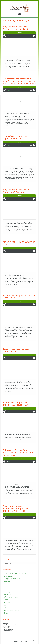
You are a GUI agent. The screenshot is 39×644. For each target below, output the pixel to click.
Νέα (9, 36)
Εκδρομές (6, 596)
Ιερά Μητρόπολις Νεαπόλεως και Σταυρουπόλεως (15, 573)
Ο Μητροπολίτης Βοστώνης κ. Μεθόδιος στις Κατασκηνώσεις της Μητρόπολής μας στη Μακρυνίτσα (19, 81)
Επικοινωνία (7, 581)
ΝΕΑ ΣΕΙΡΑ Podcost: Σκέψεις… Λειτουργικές (14, 583)
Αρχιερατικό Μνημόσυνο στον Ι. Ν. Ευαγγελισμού (19, 296)
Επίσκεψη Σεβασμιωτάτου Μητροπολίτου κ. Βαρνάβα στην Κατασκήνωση (18, 452)
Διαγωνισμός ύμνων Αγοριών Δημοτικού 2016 (17, 350)
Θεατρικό (6, 599)
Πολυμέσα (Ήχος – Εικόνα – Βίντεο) (12, 578)
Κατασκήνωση (7, 602)
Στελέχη (6, 607)
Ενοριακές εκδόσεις (8, 575)
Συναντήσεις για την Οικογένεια (11, 610)
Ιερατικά (6, 601)
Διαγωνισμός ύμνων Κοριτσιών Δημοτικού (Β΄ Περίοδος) (17, 191)
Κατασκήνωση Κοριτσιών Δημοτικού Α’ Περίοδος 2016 (16, 404)
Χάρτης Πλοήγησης (8, 580)
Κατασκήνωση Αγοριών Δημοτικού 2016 (19, 243)
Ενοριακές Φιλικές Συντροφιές (11, 598)
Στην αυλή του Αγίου (9, 609)
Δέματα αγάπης (7, 594)
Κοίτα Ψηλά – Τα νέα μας (10, 604)
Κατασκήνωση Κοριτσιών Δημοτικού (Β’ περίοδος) (15, 137)
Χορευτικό (6, 614)
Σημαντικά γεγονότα (9, 577)
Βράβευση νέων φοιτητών (10, 593)
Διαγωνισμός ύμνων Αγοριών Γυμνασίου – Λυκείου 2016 (17, 28)
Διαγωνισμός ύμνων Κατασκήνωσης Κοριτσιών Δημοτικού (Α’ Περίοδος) (15, 508)
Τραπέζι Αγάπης (8, 612)
